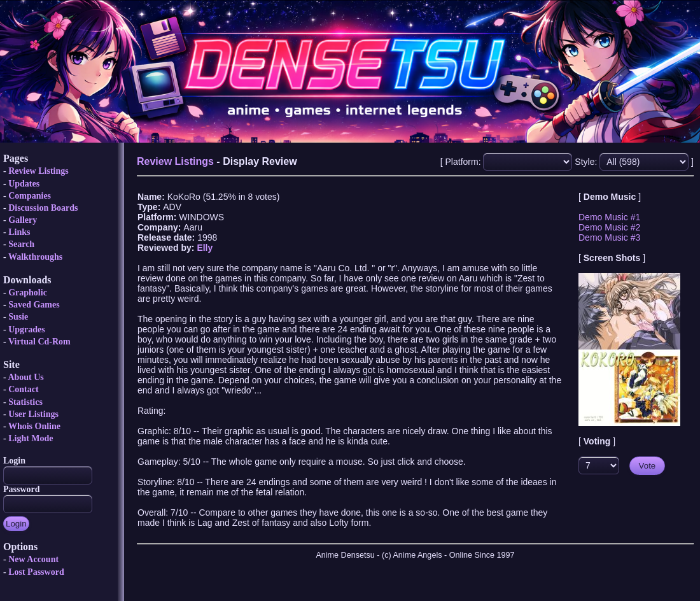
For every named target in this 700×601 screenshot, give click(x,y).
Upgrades (27, 329)
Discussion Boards (43, 208)
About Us (25, 377)
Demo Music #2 (609, 227)
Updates (24, 184)
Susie (18, 317)
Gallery (23, 220)
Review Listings (38, 171)
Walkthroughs (35, 257)
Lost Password (36, 572)
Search (21, 244)
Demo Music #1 (609, 217)
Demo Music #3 (609, 237)
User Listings (33, 414)
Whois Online (34, 426)
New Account (33, 559)
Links (19, 232)
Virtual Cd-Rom (39, 342)
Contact (23, 389)
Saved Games (34, 305)
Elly (205, 248)
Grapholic (28, 293)
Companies (30, 196)
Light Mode (31, 438)
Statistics (25, 402)
